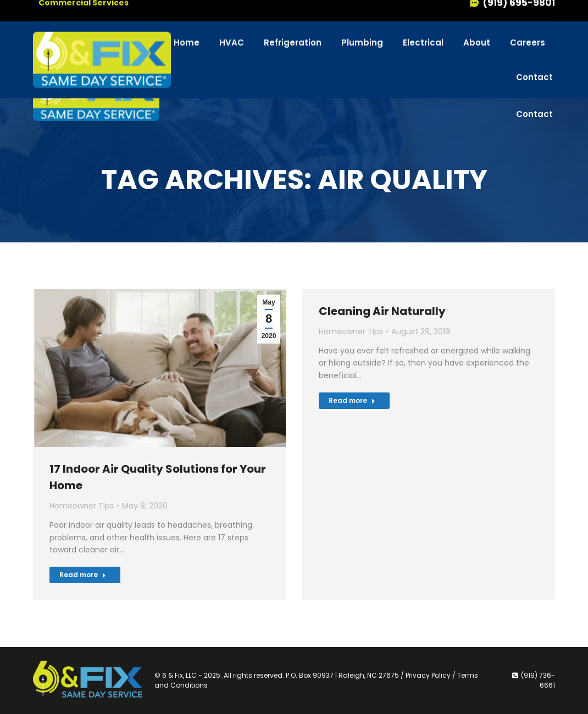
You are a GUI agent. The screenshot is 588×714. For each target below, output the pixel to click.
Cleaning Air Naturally (382, 311)
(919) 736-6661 (507, 19)
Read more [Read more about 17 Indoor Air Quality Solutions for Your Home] (83, 575)
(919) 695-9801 (512, 40)
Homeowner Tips (82, 506)
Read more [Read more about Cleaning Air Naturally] (352, 400)
